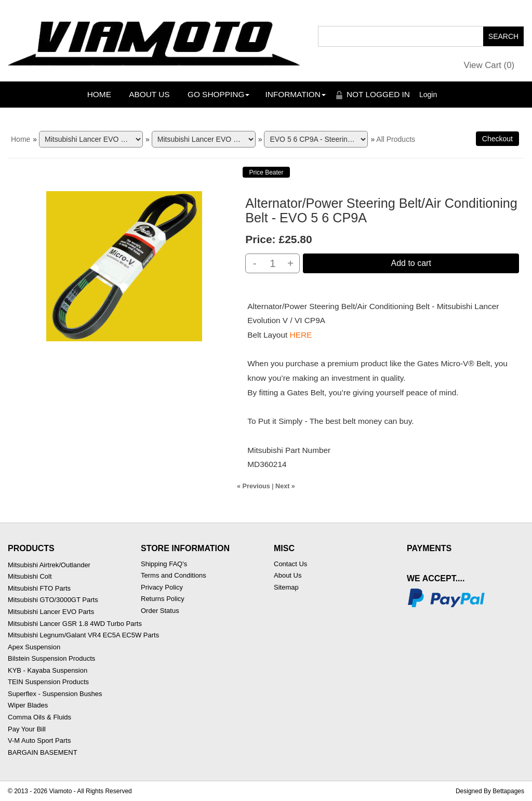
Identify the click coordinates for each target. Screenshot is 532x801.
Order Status (160, 611)
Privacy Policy (162, 587)
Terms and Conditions (174, 575)
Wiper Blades (28, 705)
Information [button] (295, 94)
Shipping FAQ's (164, 564)
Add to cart (411, 263)
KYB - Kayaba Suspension (48, 670)
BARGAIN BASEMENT (43, 752)
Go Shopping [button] (218, 94)
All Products (396, 139)
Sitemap (286, 587)
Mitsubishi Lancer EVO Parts (51, 612)
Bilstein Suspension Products (51, 658)
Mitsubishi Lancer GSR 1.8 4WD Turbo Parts (75, 624)
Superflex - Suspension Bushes (55, 694)
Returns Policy (163, 599)
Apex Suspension (34, 647)
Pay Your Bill (27, 729)
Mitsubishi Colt (30, 576)
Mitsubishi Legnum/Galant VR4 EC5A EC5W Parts (83, 635)
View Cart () (489, 65)
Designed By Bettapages (490, 791)
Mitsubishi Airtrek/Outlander (49, 565)
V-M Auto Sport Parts (39, 740)
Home (99, 94)
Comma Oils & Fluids (39, 717)
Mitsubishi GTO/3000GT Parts (53, 600)
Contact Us (290, 564)
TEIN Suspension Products (48, 682)
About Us (149, 94)
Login (428, 95)
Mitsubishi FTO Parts (39, 588)
